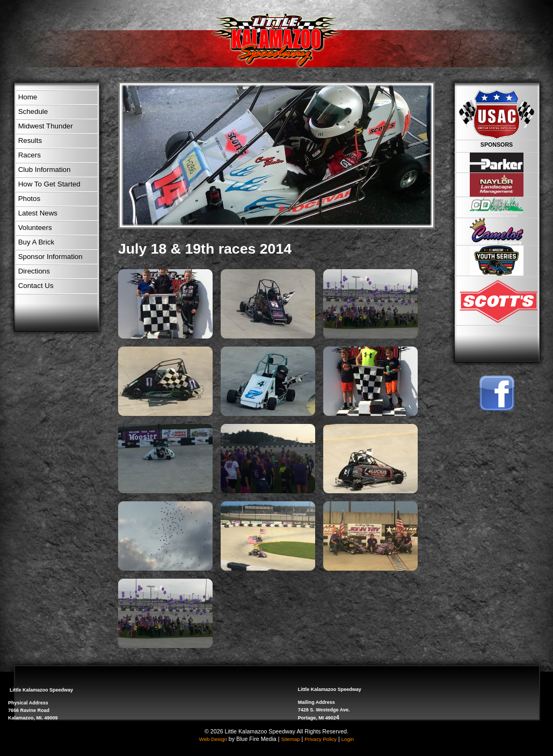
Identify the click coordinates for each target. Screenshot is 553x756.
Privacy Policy (321, 739)
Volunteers (35, 228)
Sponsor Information (50, 257)
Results (30, 141)
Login (348, 739)
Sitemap (290, 739)
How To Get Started (49, 184)
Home (28, 97)
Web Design (213, 739)
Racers (30, 155)
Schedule (33, 111)
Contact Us (36, 286)
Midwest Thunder (46, 126)
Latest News (38, 213)
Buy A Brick (36, 242)
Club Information (45, 170)
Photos (30, 199)
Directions (34, 271)
